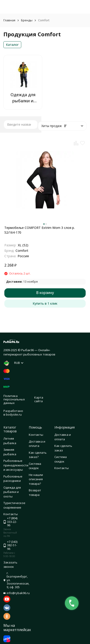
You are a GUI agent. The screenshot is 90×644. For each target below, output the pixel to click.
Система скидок (35, 466)
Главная (9, 20)
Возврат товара (35, 492)
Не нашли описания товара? (36, 479)
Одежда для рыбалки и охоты (12, 492)
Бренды (27, 20)
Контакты (36, 435)
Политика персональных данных (14, 399)
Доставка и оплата (37, 444)
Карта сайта (39, 399)
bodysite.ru (14, 414)
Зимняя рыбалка (10, 452)
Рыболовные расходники (13, 479)
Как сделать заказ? (38, 455)
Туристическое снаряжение (14, 505)
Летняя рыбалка (10, 441)
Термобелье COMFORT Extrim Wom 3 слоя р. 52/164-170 (40, 230)
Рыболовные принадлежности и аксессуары (16, 465)
